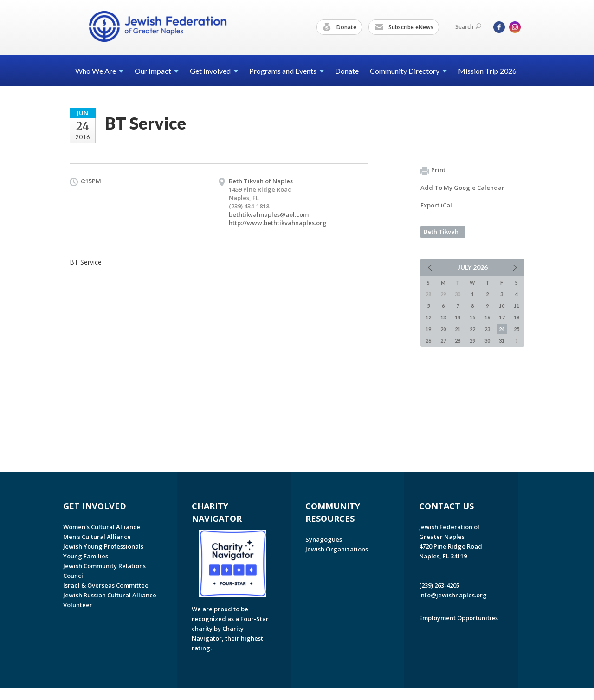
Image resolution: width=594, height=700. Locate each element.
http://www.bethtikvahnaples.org (278, 223)
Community (408, 71)
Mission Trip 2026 (487, 71)
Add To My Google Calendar (462, 188)
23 (487, 329)
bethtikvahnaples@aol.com (269, 214)
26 (428, 340)
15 (472, 317)
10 (502, 306)
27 (443, 340)
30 (487, 340)
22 (472, 329)
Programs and (287, 71)
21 (458, 329)
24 (502, 329)
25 (517, 329)
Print (433, 170)
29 (472, 340)
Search (468, 27)
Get (214, 71)
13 (443, 317)
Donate (340, 27)
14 (458, 317)
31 (502, 340)
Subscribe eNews (404, 27)
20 (443, 329)
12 (428, 317)
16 (487, 317)
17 (502, 317)
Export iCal (436, 205)
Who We (99, 71)
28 (458, 340)
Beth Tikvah (441, 232)
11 (517, 306)
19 (428, 329)
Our (157, 71)
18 (517, 317)
